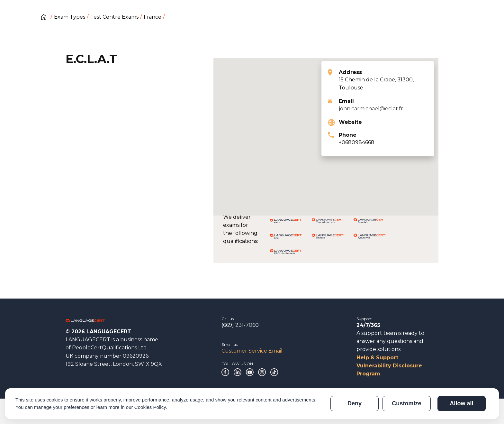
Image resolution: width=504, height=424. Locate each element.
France (153, 17)
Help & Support (377, 358)
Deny (355, 403)
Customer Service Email (252, 351)
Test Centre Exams (114, 17)
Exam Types (70, 17)
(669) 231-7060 (240, 325)
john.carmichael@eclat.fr (371, 109)
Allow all (461, 403)
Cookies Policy (150, 407)
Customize (406, 403)
